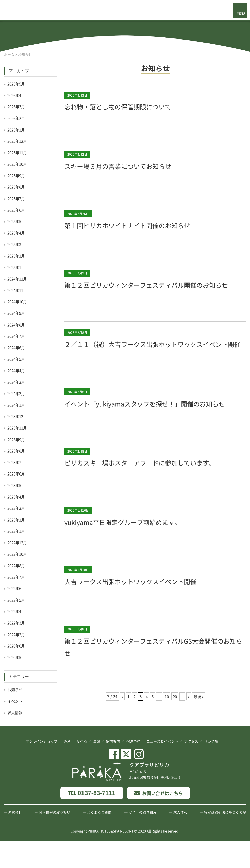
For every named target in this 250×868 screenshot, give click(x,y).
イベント (15, 701)
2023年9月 (17, 439)
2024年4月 (17, 370)
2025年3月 (17, 244)
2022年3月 (17, 623)
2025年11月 (18, 152)
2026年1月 (17, 130)
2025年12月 (18, 141)
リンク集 (211, 768)
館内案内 (113, 768)
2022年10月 (18, 554)
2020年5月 (17, 657)
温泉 (97, 768)
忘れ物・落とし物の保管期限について (129, 106)
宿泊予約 (133, 768)
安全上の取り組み (143, 839)
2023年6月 (17, 474)
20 (175, 733)
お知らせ (15, 689)
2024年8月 (17, 325)
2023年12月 (18, 416)
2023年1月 (17, 531)
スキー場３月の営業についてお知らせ (129, 166)
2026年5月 (17, 84)
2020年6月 (17, 646)
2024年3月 (17, 382)
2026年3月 (17, 106)
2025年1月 (17, 267)
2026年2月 (17, 118)
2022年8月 (17, 565)
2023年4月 (17, 497)
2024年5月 (17, 359)
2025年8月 (17, 187)
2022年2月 (17, 634)
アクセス (191, 768)
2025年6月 (17, 210)
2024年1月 (17, 405)
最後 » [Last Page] (200, 733)
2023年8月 (17, 451)
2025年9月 (17, 175)
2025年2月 (17, 256)
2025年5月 (17, 221)
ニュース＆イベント (162, 768)
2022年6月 (17, 588)
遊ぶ (67, 768)
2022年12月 (18, 542)
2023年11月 (18, 428)
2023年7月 (17, 462)
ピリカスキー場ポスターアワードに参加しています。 (155, 498)
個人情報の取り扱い (55, 839)
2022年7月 (17, 577)
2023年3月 (17, 508)
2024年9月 (17, 313)
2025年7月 (17, 198)
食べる (82, 768)
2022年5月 (17, 600)
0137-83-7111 (92, 820)
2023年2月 (17, 520)
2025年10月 (18, 164)
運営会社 (15, 839)
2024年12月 (18, 279)
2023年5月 (17, 485)
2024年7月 (17, 336)
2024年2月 (17, 393)
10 (166, 733)
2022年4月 (17, 611)
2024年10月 (18, 301)
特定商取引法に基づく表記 (225, 839)
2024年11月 (18, 290)
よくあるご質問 (99, 839)
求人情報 (15, 712)
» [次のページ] (189, 733)
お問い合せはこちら (158, 820)
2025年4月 (17, 233)
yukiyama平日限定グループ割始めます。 (134, 558)
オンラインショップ (41, 768)
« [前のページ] (121, 733)
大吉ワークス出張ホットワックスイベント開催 (144, 617)
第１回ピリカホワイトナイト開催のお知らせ (140, 225)
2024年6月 (17, 347)
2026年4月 (17, 95)
